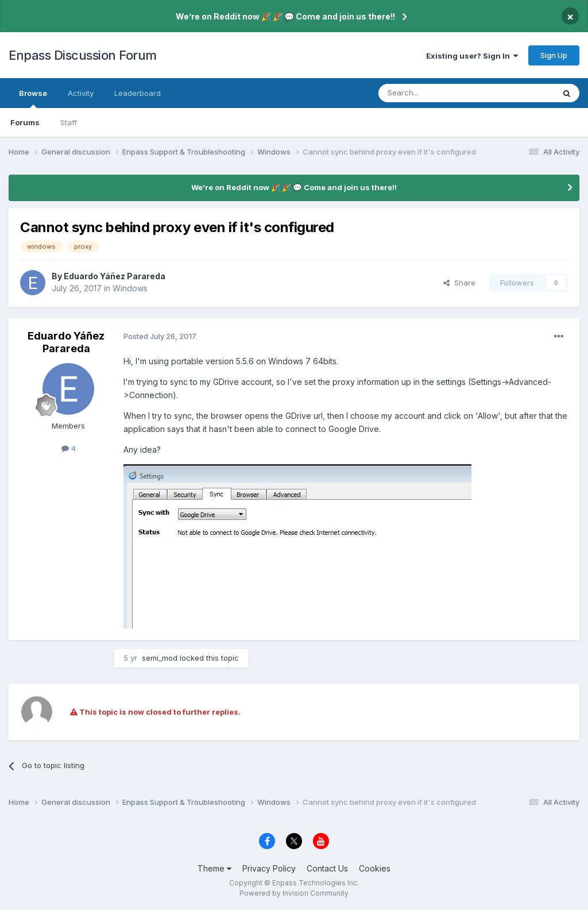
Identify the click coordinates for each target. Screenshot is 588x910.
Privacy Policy (269, 868)
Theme (214, 868)
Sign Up (554, 55)
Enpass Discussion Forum (83, 55)
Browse (33, 98)
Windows (130, 288)
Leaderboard (138, 93)
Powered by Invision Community (294, 893)
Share (459, 283)
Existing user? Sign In (472, 56)
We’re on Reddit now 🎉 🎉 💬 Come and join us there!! (285, 16)
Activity (81, 93)
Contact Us (327, 868)
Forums (25, 122)
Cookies (375, 868)
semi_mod (160, 658)
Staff (69, 122)
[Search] (437, 93)
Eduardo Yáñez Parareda (115, 276)
